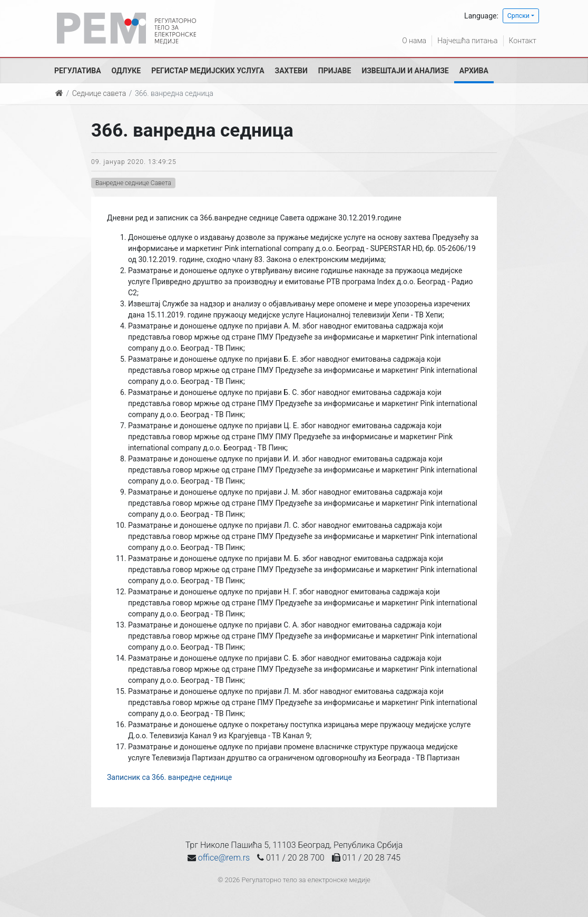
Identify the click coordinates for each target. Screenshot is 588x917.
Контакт (523, 41)
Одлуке (126, 71)
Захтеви (291, 71)
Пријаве (335, 71)
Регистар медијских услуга (208, 71)
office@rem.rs (224, 858)
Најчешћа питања (467, 41)
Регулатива (78, 71)
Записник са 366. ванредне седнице (169, 777)
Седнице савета (99, 93)
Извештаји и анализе (405, 71)
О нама (414, 41)
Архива (474, 71)
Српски (518, 16)
